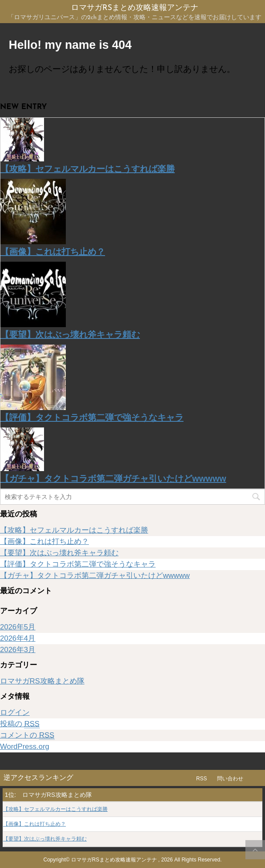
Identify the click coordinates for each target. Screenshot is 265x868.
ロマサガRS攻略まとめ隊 (42, 681)
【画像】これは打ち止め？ (53, 252)
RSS (202, 779)
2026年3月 (18, 650)
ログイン (15, 713)
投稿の (20, 724)
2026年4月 (18, 638)
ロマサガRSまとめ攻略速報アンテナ (135, 8)
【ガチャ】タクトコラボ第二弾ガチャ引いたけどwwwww (113, 478)
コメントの (27, 735)
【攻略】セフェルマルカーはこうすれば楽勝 (88, 169)
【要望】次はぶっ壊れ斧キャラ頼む (70, 335)
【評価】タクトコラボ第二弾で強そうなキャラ (92, 417)
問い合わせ (230, 779)
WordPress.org (25, 747)
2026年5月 (18, 627)
